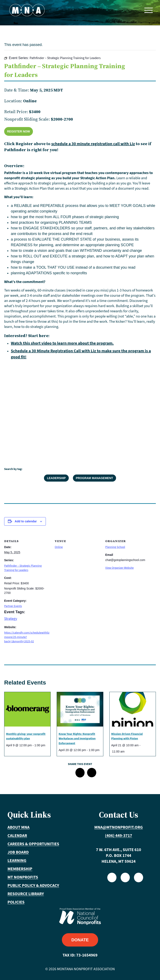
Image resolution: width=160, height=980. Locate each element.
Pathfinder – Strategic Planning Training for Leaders (23, 568)
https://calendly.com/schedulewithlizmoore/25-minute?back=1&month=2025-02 (27, 637)
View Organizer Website (119, 568)
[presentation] (27, 709)
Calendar (17, 836)
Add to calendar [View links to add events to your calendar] (26, 521)
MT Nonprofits (23, 877)
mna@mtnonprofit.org (119, 827)
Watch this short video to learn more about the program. (62, 343)
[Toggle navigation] (148, 10)
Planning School (115, 547)
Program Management (94, 478)
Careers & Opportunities (33, 844)
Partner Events (13, 606)
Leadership (56, 478)
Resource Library (26, 894)
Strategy (11, 619)
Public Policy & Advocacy (33, 886)
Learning (17, 861)
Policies (16, 902)
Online (59, 547)
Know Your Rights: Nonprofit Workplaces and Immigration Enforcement (77, 739)
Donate (80, 940)
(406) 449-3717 (119, 836)
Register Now (19, 131)
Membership (20, 869)
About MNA (19, 827)
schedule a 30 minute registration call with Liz (93, 144)
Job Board (18, 852)
